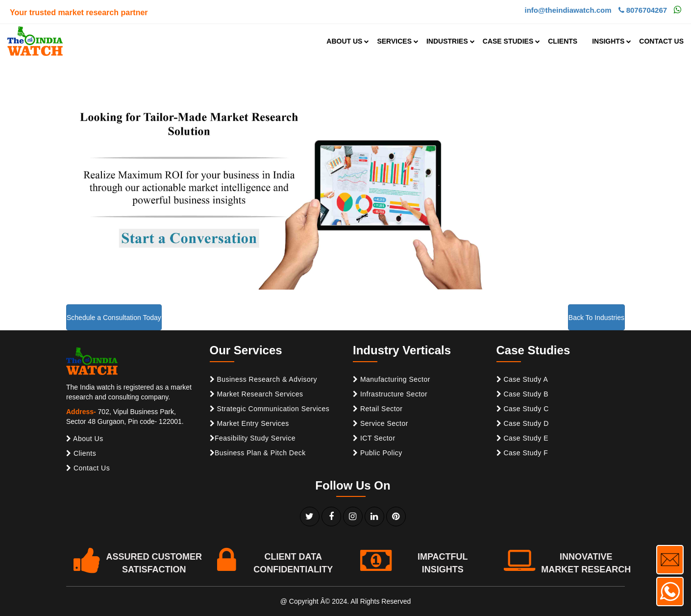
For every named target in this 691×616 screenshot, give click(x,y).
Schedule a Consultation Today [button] (114, 318)
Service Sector (381, 423)
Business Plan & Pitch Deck (258, 453)
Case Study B (523, 394)
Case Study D (523, 423)
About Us (85, 439)
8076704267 (643, 10)
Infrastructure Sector (390, 394)
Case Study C (523, 409)
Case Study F (522, 453)
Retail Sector (378, 409)
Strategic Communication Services (270, 409)
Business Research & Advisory (264, 379)
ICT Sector (374, 438)
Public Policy (378, 453)
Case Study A (522, 379)
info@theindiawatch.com (568, 10)
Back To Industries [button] (596, 318)
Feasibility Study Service (253, 438)
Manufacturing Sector (392, 379)
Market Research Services (257, 394)
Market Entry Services (249, 423)
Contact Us (88, 468)
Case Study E (523, 438)
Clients (81, 453)
